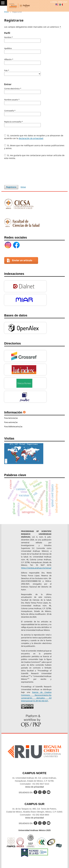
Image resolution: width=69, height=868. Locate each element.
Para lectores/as (11, 418)
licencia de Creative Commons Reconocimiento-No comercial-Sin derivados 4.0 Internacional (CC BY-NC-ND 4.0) (36, 696)
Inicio (6, 12)
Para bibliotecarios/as (13, 426)
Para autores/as (11, 422)
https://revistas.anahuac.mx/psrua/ (36, 568)
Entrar (23, 187)
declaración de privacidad (31, 138)
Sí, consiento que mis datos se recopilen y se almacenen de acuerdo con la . (34, 137)
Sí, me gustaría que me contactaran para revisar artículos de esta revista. (34, 157)
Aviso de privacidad (35, 787)
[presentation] (26, 172)
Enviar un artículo (22, 260)
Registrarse (11, 187)
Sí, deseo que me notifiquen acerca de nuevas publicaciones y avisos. (34, 147)
